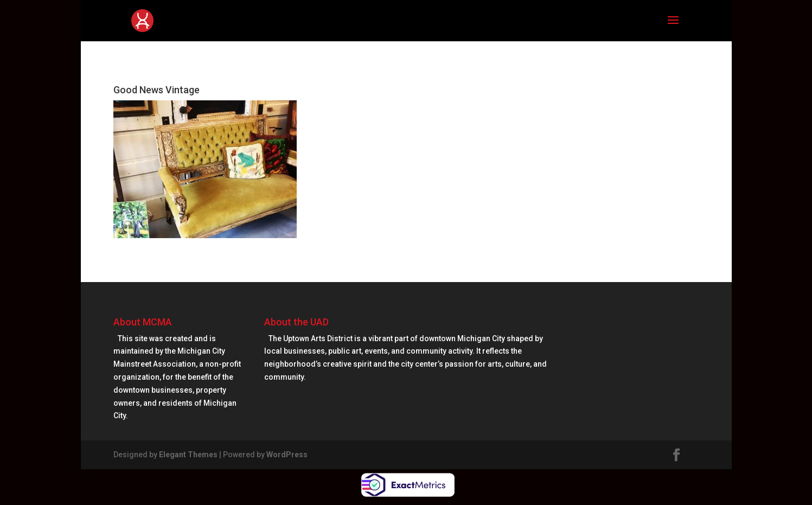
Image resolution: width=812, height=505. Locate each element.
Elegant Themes (188, 455)
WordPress (287, 455)
